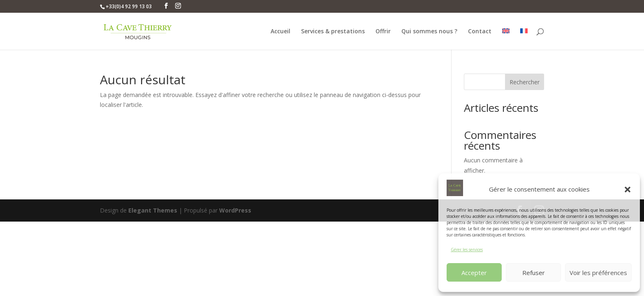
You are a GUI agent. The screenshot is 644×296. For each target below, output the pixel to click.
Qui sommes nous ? (429, 32)
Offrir (383, 32)
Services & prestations (333, 32)
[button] (628, 190)
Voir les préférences (598, 273)
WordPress (235, 210)
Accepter (474, 273)
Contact (480, 32)
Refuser (534, 273)
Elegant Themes (153, 210)
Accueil (280, 32)
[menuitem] (506, 39)
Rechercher (525, 82)
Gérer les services (467, 250)
